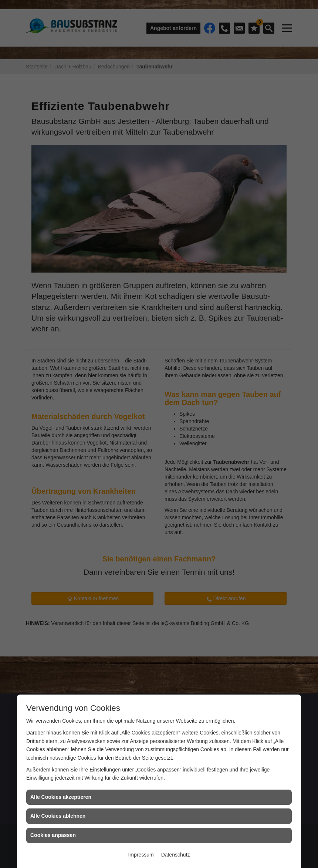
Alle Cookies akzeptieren (61, 797)
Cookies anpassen (53, 835)
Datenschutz (176, 855)
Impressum (141, 855)
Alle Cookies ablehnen (58, 816)
